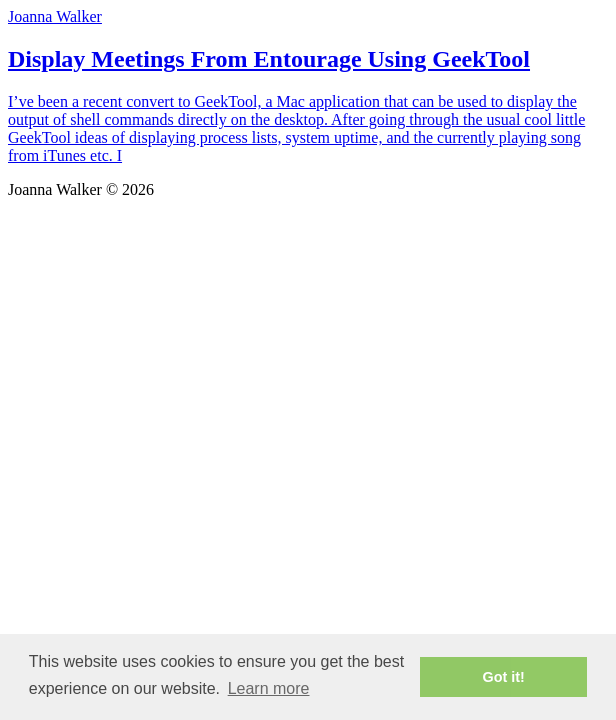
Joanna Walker (55, 16)
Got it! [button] (504, 677)
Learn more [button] (269, 688)
